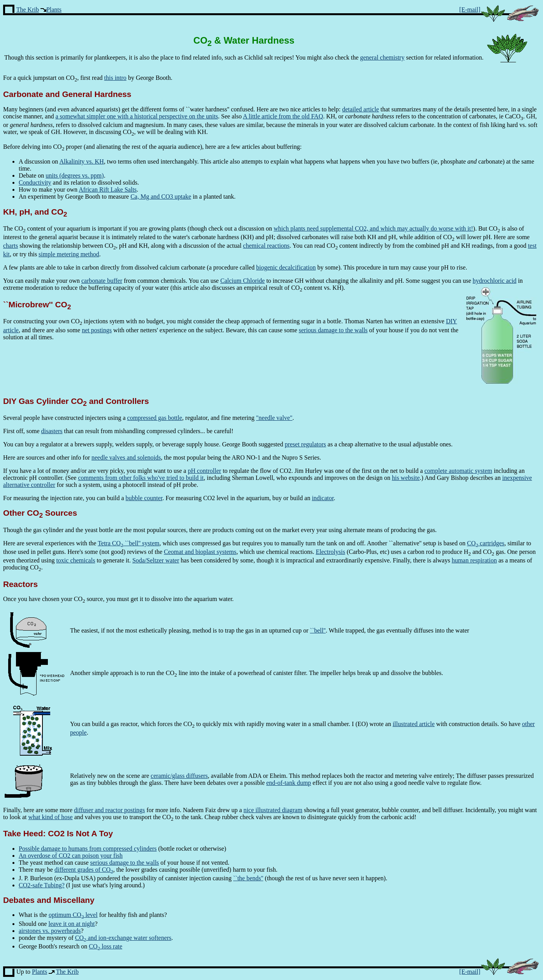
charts (11, 246)
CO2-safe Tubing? (42, 885)
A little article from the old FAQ (283, 116)
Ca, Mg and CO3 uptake (161, 197)
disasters (52, 431)
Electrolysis (330, 552)
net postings (97, 330)
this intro (115, 78)
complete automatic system (458, 471)
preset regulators (305, 444)
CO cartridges (486, 543)
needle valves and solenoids (126, 457)
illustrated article (414, 724)
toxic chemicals (76, 560)
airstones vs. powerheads (50, 931)
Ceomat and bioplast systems (200, 552)
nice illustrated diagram (273, 810)
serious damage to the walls (333, 330)
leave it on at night (71, 924)
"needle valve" (274, 418)
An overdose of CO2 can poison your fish (71, 856)
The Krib (28, 10)
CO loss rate (105, 946)
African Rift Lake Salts (108, 189)
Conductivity (35, 182)
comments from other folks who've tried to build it (141, 478)
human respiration (474, 560)
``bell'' (318, 630)
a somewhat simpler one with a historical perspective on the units (137, 116)
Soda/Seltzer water (156, 560)
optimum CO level (73, 915)
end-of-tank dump (289, 783)
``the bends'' (248, 878)
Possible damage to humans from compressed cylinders (88, 849)
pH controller (204, 471)
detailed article (361, 109)
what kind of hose (50, 817)
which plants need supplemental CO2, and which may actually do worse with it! (373, 228)
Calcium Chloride (243, 281)
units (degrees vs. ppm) (75, 175)
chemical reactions (266, 246)
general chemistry (382, 57)
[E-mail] (470, 10)
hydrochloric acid (494, 281)
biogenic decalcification (286, 267)
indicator (323, 498)
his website (406, 478)
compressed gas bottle (155, 418)
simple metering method (69, 254)
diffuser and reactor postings (109, 810)
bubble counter (144, 498)
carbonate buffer (102, 281)
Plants (54, 10)
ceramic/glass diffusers (179, 776)
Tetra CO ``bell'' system (128, 543)
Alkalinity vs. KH (81, 161)
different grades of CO (84, 870)
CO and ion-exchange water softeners (123, 938)
